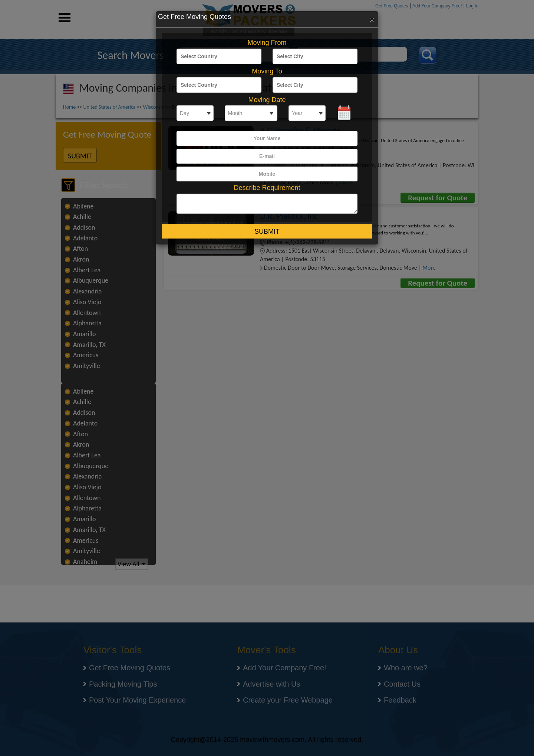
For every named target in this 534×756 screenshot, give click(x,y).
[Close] (372, 19)
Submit (267, 231)
